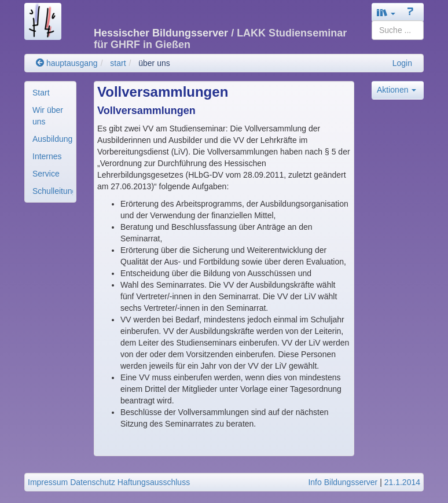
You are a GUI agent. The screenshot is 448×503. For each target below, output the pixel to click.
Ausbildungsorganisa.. (53, 139)
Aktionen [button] (396, 90)
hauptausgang (67, 63)
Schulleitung (53, 191)
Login (402, 63)
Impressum (48, 482)
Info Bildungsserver (343, 482)
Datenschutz (93, 482)
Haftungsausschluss (154, 482)
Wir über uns (48, 116)
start (118, 63)
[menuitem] (50, 93)
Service (46, 174)
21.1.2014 (402, 482)
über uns (154, 63)
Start (41, 93)
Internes (47, 156)
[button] (386, 12)
